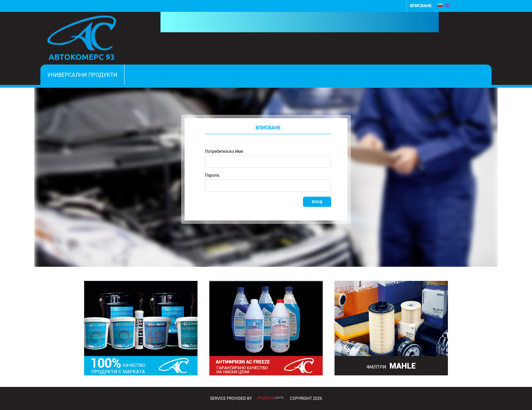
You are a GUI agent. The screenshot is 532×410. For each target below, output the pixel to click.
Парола (212, 175)
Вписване (421, 6)
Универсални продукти (82, 75)
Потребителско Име (224, 151)
